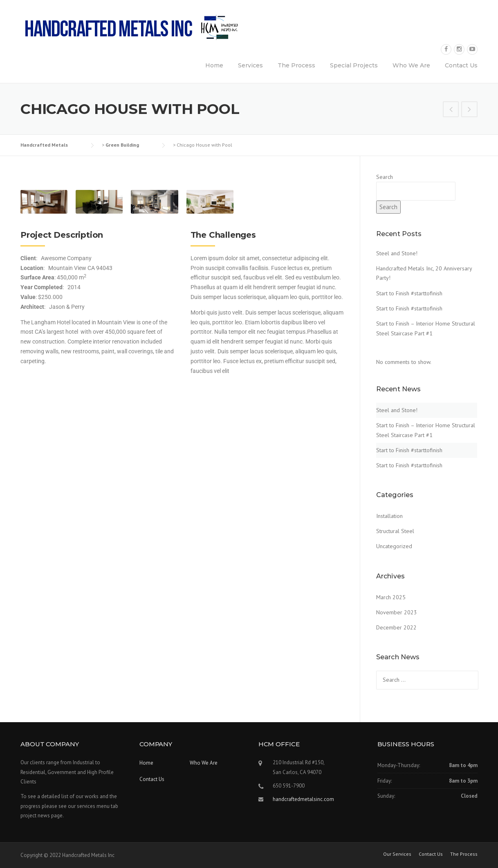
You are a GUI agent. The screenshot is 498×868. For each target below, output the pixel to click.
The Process (296, 65)
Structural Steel (395, 531)
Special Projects (354, 65)
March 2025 (391, 597)
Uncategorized (394, 546)
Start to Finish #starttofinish (409, 293)
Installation (389, 516)
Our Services (397, 854)
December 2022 (396, 627)
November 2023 (397, 612)
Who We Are (411, 65)
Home (214, 65)
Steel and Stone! (397, 253)
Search (385, 177)
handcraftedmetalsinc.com (303, 799)
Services (250, 65)
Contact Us (461, 65)
